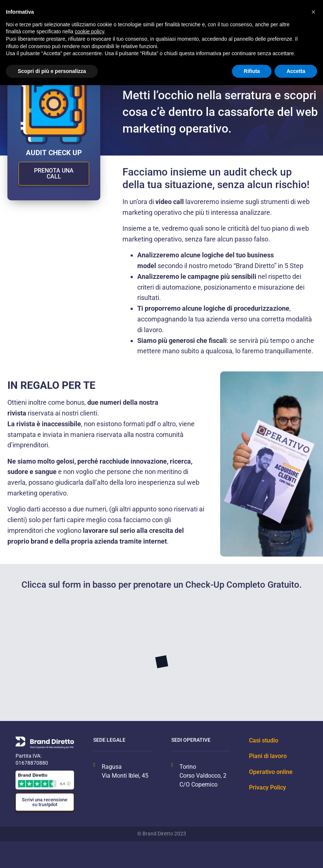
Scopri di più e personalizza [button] (52, 71)
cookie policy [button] (89, 31)
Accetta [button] (296, 71)
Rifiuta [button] (252, 71)
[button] (313, 12)
